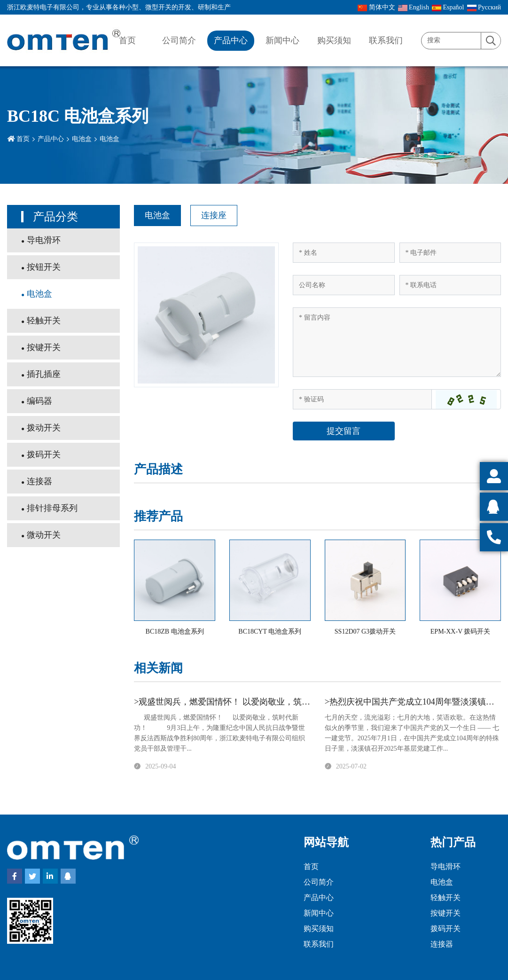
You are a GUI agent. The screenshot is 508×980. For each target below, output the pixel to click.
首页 (127, 40)
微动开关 (44, 535)
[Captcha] (362, 399)
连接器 (39, 481)
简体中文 (376, 8)
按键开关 (44, 347)
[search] (491, 41)
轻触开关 (44, 321)
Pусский (484, 8)
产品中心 (231, 40)
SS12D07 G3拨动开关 (365, 631)
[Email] (450, 253)
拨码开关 (44, 455)
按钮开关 (44, 267)
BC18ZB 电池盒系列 (175, 631)
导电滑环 (44, 240)
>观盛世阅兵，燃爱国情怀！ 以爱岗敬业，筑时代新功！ (239, 702)
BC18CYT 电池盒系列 (270, 631)
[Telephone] (450, 285)
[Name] (344, 253)
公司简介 (179, 40)
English (414, 8)
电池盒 (82, 139)
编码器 (39, 401)
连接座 (214, 215)
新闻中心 (282, 40)
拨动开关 (44, 428)
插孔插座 (44, 374)
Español (448, 8)
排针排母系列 (52, 508)
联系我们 (386, 40)
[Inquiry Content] (397, 342)
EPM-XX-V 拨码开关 (461, 631)
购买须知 (334, 40)
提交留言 (344, 431)
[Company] (344, 285)
